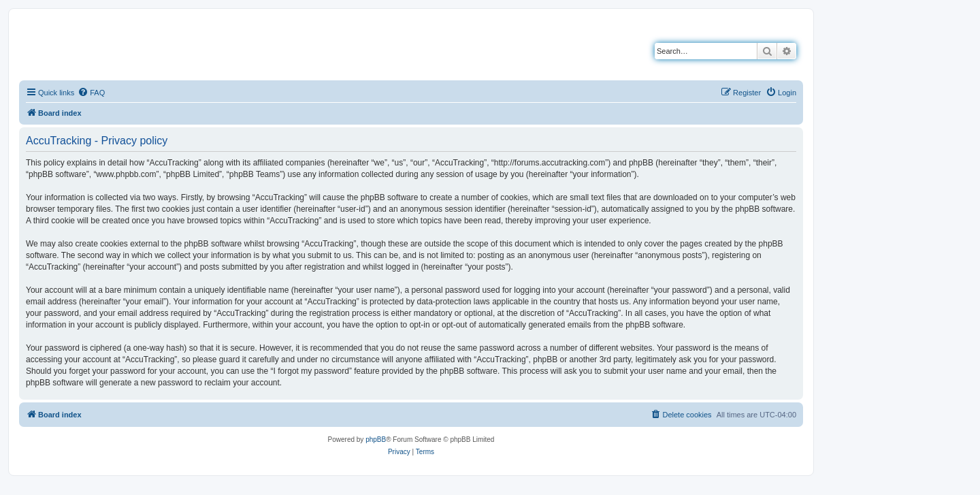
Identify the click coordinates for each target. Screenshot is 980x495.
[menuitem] (91, 93)
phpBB (376, 440)
